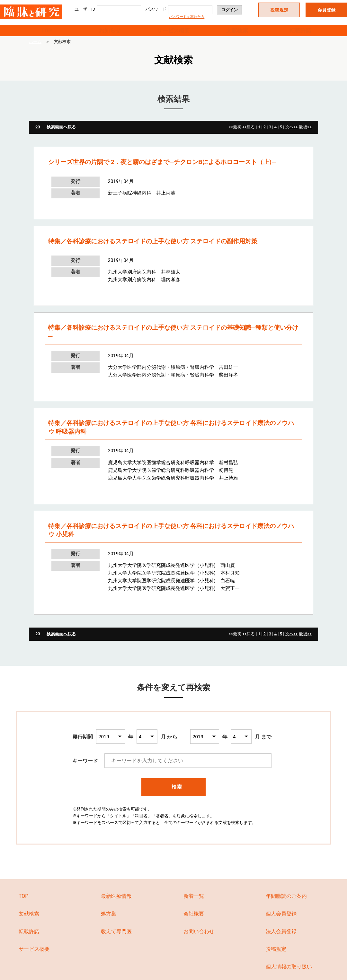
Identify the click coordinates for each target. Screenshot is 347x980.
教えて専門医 (116, 939)
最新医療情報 (116, 904)
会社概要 (194, 921)
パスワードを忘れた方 (187, 17)
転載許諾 (300, 34)
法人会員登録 (281, 939)
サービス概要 (173, 34)
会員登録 (326, 10)
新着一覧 (194, 904)
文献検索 (237, 34)
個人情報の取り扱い (289, 974)
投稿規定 (279, 10)
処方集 (109, 921)
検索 (174, 794)
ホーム (35, 49)
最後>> (305, 135)
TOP (46, 34)
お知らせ (110, 34)
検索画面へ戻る (61, 135)
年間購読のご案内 (286, 904)
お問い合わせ (199, 939)
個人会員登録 (281, 921)
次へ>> (292, 135)
